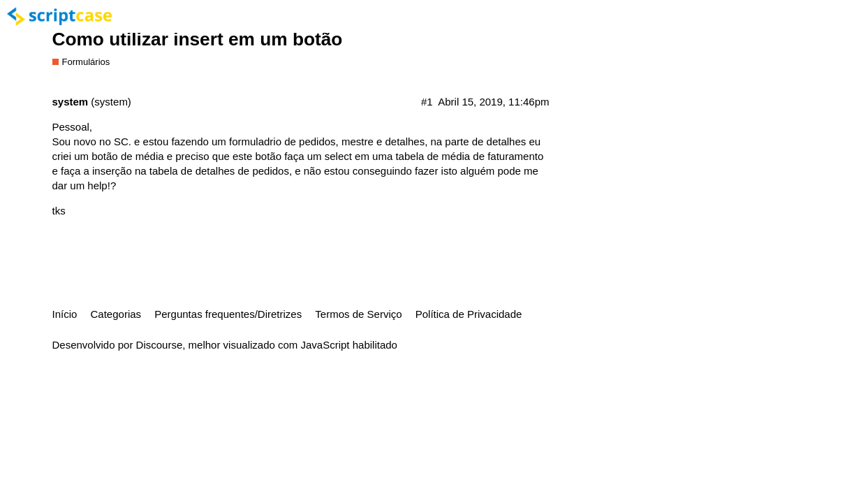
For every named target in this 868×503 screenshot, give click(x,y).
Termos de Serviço (358, 314)
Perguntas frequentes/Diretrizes (228, 314)
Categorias (116, 314)
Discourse (160, 345)
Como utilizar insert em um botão (198, 39)
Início (65, 314)
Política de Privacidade (469, 314)
